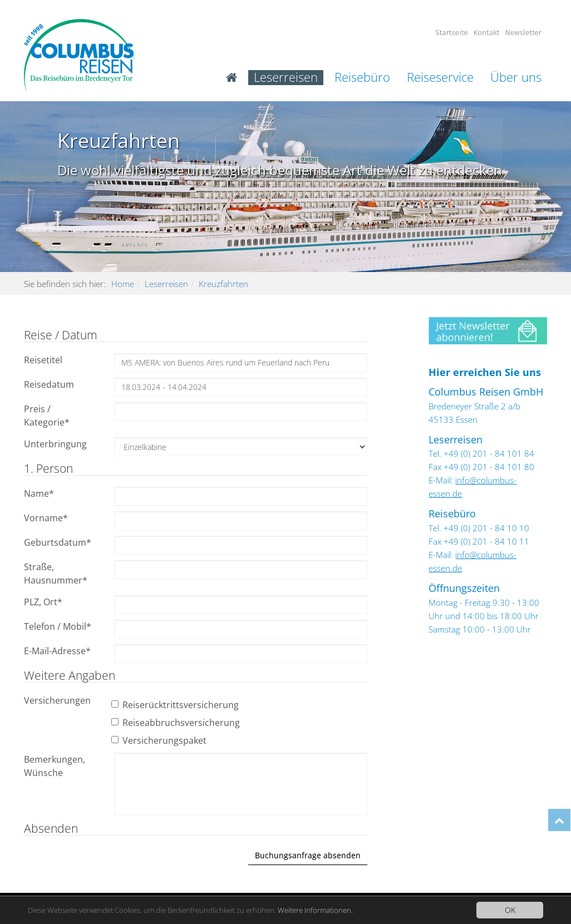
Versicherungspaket (160, 740)
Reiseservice (440, 78)
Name (39, 493)
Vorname (46, 518)
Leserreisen (286, 78)
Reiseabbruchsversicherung (177, 723)
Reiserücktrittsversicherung (176, 705)
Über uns (516, 78)
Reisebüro (362, 78)
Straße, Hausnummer (56, 574)
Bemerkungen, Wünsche (55, 766)
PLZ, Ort (43, 602)
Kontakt (487, 33)
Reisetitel (43, 360)
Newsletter (523, 33)
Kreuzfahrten (223, 284)
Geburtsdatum (58, 542)
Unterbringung (55, 444)
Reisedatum (49, 384)
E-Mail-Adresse (57, 651)
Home (123, 284)
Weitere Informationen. (339, 910)
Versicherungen (57, 700)
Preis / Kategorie (47, 416)
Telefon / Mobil (58, 626)
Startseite (452, 33)
